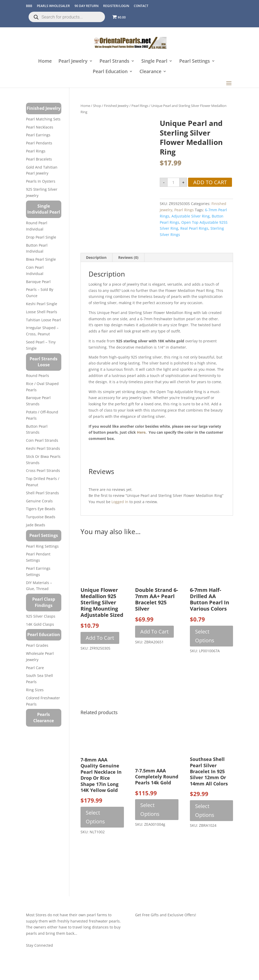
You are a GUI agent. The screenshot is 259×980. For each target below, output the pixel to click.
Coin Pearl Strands (42, 440)
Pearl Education (110, 72)
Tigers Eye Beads (41, 509)
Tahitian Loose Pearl (44, 320)
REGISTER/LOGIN (116, 6)
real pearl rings (194, 228)
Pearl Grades (37, 645)
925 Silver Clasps (41, 616)
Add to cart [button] (100, 638)
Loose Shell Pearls (42, 312)
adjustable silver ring (191, 216)
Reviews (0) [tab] (128, 257)
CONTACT (141, 6)
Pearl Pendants (39, 143)
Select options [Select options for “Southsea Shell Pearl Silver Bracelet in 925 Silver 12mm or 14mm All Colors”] (205, 811)
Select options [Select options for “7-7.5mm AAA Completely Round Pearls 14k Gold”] (150, 809)
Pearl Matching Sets (43, 119)
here (141, 432)
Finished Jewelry (116, 106)
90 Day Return (87, 6)
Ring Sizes (35, 690)
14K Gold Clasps (40, 624)
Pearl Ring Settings (42, 546)
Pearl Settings (195, 61)
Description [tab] (96, 257)
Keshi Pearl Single (42, 304)
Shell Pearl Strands (42, 493)
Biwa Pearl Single (41, 259)
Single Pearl (154, 61)
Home (45, 61)
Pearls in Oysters (41, 181)
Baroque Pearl (38, 282)
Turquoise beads (41, 517)
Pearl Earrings (38, 135)
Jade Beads (36, 525)
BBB (29, 6)
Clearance (150, 72)
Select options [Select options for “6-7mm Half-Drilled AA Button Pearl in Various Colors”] (205, 636)
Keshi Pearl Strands (43, 448)
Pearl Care (35, 668)
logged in (120, 502)
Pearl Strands (114, 61)
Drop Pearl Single (41, 237)
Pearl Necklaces (40, 127)
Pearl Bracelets (39, 159)
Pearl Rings (140, 106)
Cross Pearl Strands (43, 470)
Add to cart (210, 182)
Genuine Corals (39, 501)
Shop (97, 106)
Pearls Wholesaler (53, 6)
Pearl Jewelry (73, 61)
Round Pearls (38, 376)
